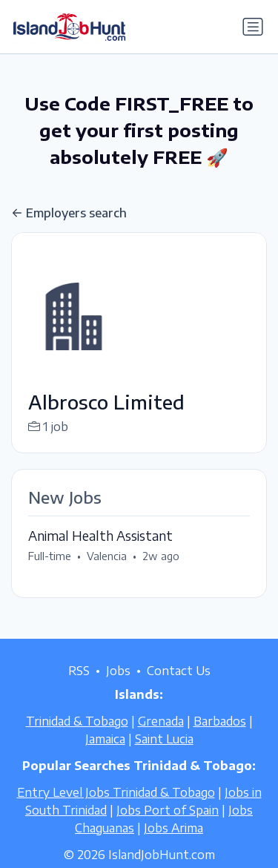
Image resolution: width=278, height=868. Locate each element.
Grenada (161, 721)
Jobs (118, 671)
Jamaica (105, 739)
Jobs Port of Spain (168, 810)
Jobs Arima (173, 828)
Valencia (107, 556)
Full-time (50, 556)
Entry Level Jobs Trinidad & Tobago (116, 792)
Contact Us (179, 671)
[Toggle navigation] (253, 27)
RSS (79, 671)
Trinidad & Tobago (77, 721)
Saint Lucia (164, 739)
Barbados (220, 721)
